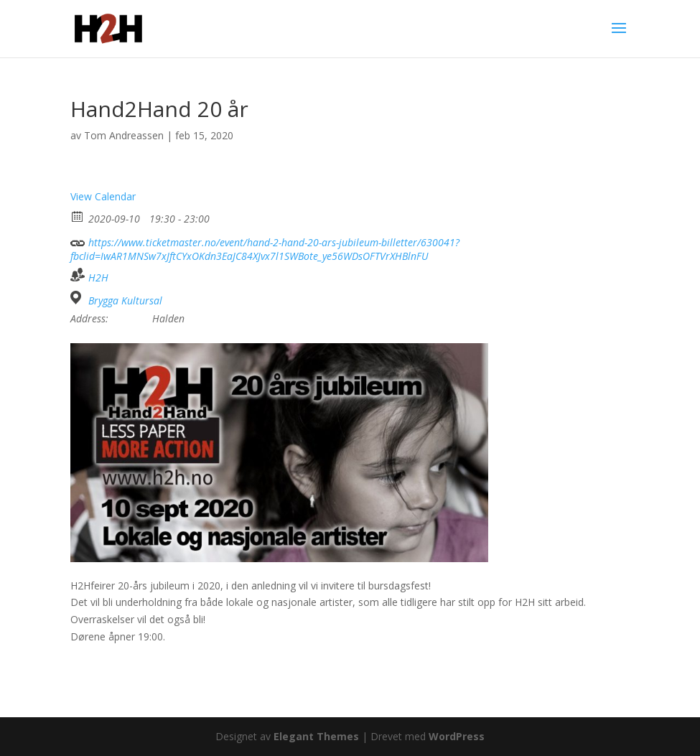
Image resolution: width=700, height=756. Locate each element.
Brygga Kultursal (125, 301)
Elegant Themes (316, 736)
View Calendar (103, 196)
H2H (98, 277)
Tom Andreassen (124, 135)
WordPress (457, 736)
